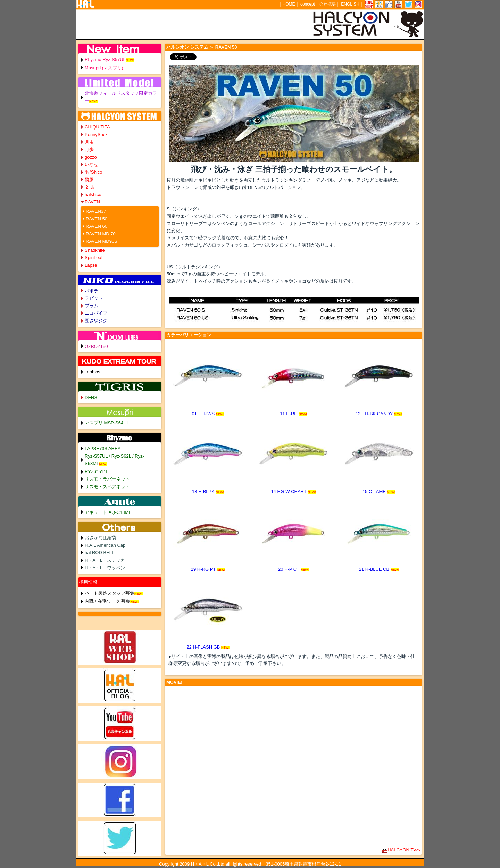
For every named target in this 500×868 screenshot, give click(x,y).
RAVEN (92, 202)
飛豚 (89, 180)
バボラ (91, 291)
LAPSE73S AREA (103, 448)
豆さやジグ (96, 321)
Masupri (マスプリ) (104, 68)
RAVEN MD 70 (101, 234)
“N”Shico (94, 172)
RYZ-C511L (97, 472)
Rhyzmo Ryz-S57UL (105, 60)
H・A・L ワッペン (105, 568)
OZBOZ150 (96, 346)
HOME (289, 4)
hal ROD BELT (99, 553)
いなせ (91, 164)
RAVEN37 (96, 211)
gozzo (91, 157)
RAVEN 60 (97, 226)
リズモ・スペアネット (107, 487)
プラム (91, 306)
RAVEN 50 (97, 219)
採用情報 (88, 582)
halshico (93, 195)
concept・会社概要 (318, 4)
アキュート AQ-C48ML (108, 512)
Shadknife (95, 250)
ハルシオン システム (187, 47)
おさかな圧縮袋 (101, 538)
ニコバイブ (96, 313)
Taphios (93, 372)
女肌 (89, 187)
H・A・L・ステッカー (107, 560)
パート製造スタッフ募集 (110, 593)
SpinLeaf (94, 257)
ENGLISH (350, 4)
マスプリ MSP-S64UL (107, 423)
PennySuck (96, 135)
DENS (91, 397)
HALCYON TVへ (401, 850)
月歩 (89, 149)
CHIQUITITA (97, 127)
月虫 (89, 142)
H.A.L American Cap (105, 545)
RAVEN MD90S (102, 241)
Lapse (91, 265)
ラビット (94, 298)
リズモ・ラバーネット (107, 479)
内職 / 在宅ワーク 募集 (107, 601)
